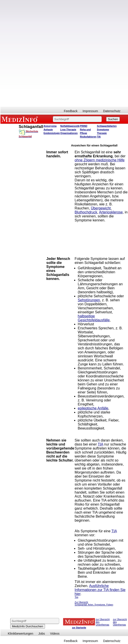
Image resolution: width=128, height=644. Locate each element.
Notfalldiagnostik (70, 126)
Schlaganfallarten (107, 126)
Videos (55, 634)
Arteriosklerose (111, 212)
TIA (99, 137)
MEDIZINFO (20, 119)
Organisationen (69, 133)
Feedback (71, 111)
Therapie (102, 133)
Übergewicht (101, 208)
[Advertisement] (53, 53)
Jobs (42, 634)
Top (76, 597)
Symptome (103, 130)
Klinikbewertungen (20, 634)
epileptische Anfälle (93, 408)
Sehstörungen (89, 300)
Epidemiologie (52, 133)
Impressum (90, 111)
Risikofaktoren (88, 137)
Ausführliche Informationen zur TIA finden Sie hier (100, 590)
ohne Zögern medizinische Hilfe (100, 160)
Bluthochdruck (86, 212)
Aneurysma (50, 126)
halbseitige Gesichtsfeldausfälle (94, 318)
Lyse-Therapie (68, 130)
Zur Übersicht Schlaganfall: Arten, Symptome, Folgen (94, 603)
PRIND (84, 126)
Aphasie (48, 130)
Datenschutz (112, 111)
